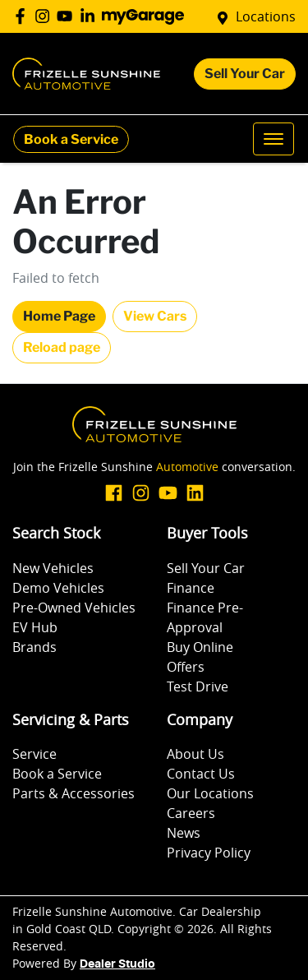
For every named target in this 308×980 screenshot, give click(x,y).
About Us (195, 754)
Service (34, 754)
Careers (191, 813)
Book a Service (71, 139)
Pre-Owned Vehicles (74, 608)
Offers (186, 667)
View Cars (155, 316)
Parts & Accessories (74, 793)
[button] (274, 139)
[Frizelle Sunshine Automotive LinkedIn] (91, 16)
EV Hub (35, 627)
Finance (191, 588)
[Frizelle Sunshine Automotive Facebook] (23, 16)
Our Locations (210, 793)
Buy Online (200, 647)
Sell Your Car (245, 74)
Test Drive (198, 686)
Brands (34, 647)
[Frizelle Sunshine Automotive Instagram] (46, 16)
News (184, 833)
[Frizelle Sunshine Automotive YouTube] (68, 16)
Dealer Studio (117, 964)
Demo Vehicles (58, 588)
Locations (266, 16)
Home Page (59, 316)
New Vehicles (53, 568)
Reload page (62, 347)
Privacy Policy (209, 853)
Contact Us (201, 774)
